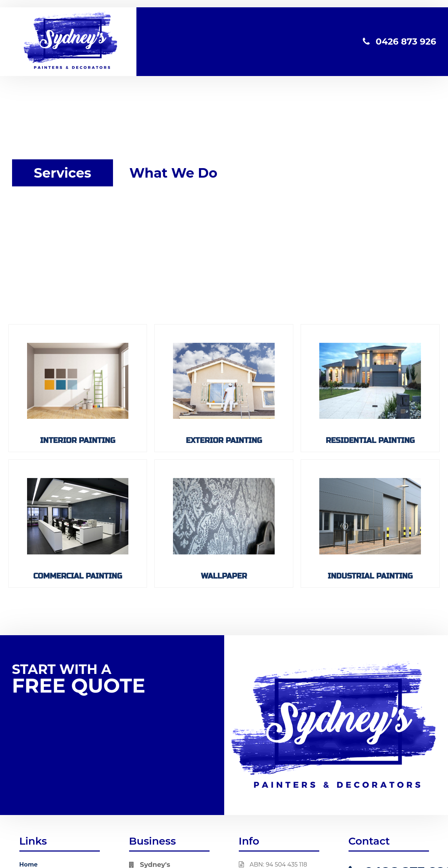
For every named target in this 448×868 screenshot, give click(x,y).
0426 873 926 (399, 41)
